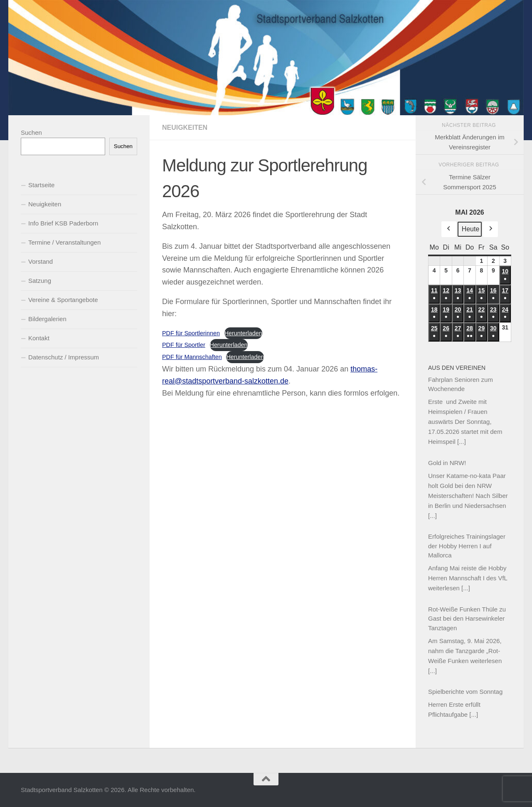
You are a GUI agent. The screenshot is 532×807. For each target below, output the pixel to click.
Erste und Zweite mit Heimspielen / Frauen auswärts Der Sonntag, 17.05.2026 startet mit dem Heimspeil (465, 422)
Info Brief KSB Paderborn (63, 223)
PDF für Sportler (184, 345)
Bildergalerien (47, 319)
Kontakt (39, 338)
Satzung (40, 281)
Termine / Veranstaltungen (64, 242)
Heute (471, 229)
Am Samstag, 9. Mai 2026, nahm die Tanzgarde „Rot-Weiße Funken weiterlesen (465, 651)
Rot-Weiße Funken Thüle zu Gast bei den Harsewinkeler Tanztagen (467, 619)
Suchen (31, 132)
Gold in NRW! (447, 463)
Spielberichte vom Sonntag (465, 692)
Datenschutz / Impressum (64, 357)
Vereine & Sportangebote (63, 300)
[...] (462, 442)
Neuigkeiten (185, 127)
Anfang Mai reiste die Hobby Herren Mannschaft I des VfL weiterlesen (468, 578)
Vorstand (41, 261)
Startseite (41, 185)
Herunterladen (243, 333)
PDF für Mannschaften (192, 357)
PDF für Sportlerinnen (191, 333)
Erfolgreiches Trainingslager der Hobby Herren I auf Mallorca (467, 546)
